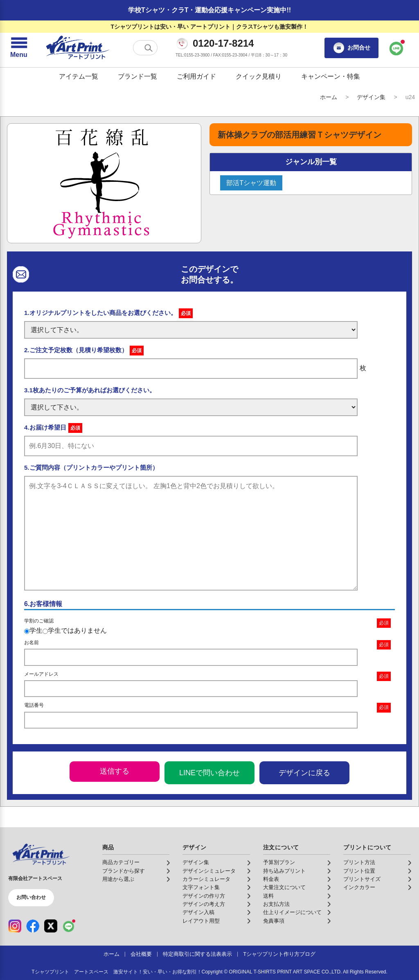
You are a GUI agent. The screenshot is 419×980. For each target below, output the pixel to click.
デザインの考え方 (204, 904)
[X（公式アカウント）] (51, 926)
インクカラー (359, 887)
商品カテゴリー (121, 862)
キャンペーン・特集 (331, 76)
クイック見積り (259, 76)
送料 (268, 896)
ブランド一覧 (137, 76)
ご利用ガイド (196, 76)
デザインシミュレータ (209, 871)
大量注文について (284, 887)
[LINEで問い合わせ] (396, 48)
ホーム (329, 97)
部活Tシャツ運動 (251, 183)
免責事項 (274, 921)
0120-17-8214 (223, 43)
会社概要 (141, 954)
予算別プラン (279, 862)
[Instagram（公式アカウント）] (15, 926)
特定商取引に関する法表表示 (197, 954)
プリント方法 (359, 862)
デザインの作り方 (204, 896)
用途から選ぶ (118, 879)
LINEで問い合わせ (209, 773)
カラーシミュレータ (206, 879)
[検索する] (149, 48)
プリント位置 (359, 871)
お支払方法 (276, 904)
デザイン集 (371, 97)
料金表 (271, 879)
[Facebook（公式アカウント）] (33, 926)
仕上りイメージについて (292, 912)
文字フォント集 (201, 887)
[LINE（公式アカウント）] (69, 926)
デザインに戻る (304, 773)
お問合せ (351, 48)
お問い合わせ (31, 897)
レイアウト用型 (201, 921)
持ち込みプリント (284, 871)
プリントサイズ (362, 879)
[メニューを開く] (19, 48)
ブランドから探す (124, 871)
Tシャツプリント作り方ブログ (279, 954)
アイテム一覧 (79, 76)
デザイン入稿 (198, 912)
